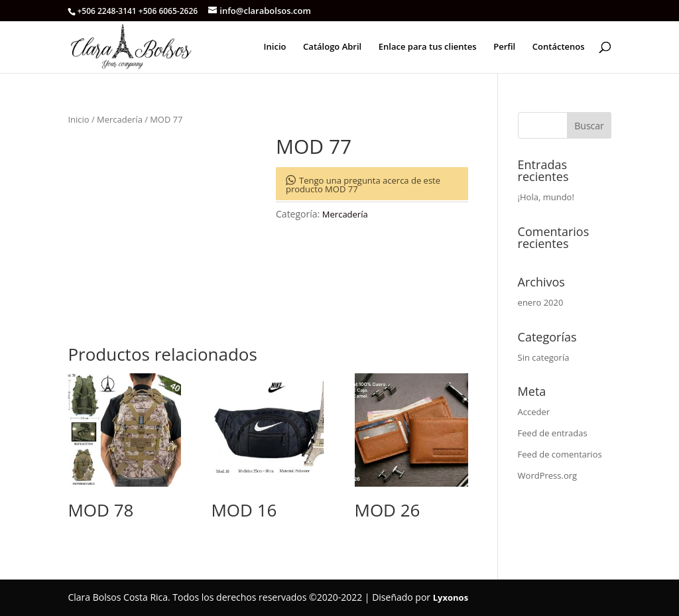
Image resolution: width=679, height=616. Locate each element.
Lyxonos (451, 597)
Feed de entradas (553, 433)
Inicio (275, 47)
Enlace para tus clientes (428, 47)
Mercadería (120, 119)
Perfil (504, 47)
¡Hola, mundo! (546, 197)
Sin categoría (544, 357)
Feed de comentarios (560, 454)
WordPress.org (548, 475)
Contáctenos (559, 47)
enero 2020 (541, 302)
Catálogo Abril (332, 47)
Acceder (534, 412)
